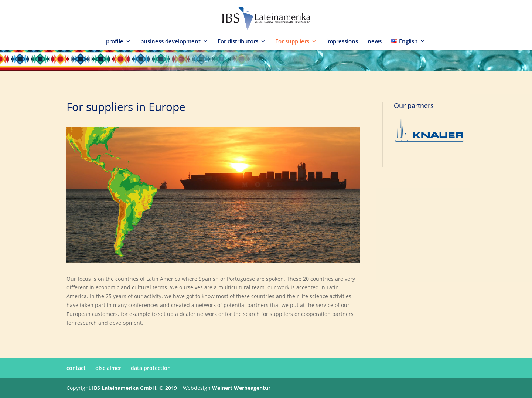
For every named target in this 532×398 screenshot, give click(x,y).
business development (170, 42)
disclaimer (108, 368)
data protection (151, 368)
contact (76, 368)
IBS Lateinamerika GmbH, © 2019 (134, 388)
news (375, 42)
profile (115, 42)
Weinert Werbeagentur (241, 388)
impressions (342, 42)
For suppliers (292, 42)
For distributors (238, 42)
